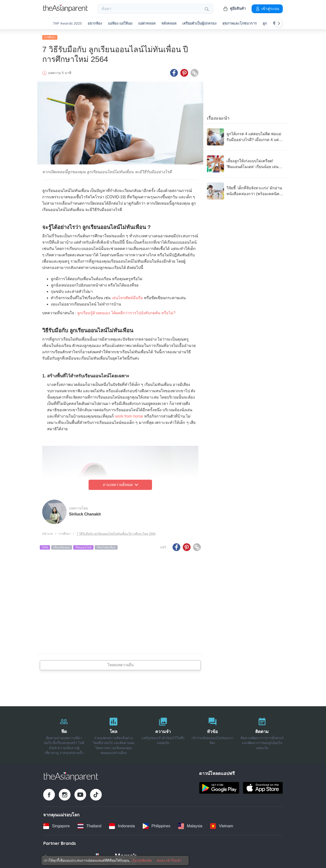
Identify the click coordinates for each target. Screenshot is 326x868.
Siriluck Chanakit (85, 512)
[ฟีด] (64, 733)
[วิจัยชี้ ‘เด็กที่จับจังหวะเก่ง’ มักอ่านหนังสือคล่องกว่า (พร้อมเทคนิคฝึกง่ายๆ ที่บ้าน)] (246, 190)
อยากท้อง (95, 24)
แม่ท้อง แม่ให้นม (120, 24)
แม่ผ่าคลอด (147, 24)
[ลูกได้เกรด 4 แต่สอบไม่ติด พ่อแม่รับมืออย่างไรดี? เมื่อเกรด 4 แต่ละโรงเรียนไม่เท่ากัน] (246, 135)
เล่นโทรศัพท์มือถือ (127, 296)
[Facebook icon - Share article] (174, 71)
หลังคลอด (169, 24)
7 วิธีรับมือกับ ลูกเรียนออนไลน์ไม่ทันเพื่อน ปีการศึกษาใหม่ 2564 (116, 532)
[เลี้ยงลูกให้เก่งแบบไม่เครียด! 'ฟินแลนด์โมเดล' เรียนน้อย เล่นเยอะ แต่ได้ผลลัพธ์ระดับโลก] (246, 162)
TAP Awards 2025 (67, 24)
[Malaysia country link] (190, 825)
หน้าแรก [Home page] (48, 532)
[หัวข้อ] (212, 733)
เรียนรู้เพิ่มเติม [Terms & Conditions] (142, 860)
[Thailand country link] (89, 825)
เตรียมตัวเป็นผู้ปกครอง (199, 24)
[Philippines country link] (157, 825)
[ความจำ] (163, 733)
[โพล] (114, 733)
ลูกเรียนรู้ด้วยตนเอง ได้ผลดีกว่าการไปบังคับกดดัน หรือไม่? (126, 311)
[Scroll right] (279, 23)
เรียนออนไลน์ (83, 546)
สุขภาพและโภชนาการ (239, 24)
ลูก (265, 24)
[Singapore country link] (56, 825)
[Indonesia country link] (122, 825)
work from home (129, 415)
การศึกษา (50, 36)
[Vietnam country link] (222, 825)
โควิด (45, 546)
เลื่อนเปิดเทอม (62, 546)
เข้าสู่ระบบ (267, 9)
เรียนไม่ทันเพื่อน (106, 546)
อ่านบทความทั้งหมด (120, 483)
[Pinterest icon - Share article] (184, 71)
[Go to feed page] (66, 11)
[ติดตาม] (262, 733)
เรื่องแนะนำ (218, 117)
